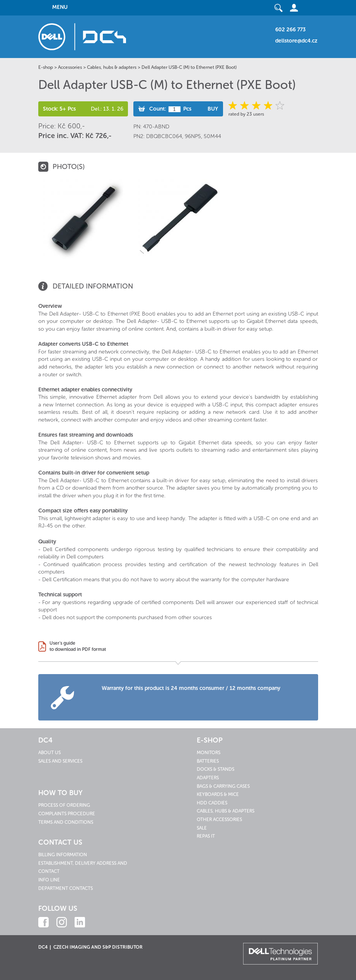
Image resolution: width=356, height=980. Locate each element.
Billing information (63, 855)
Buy (213, 109)
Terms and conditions (66, 822)
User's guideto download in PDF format (78, 646)
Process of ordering (64, 805)
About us (49, 753)
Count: (158, 109)
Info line (49, 880)
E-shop (46, 67)
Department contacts (66, 888)
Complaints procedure (67, 814)
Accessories (70, 67)
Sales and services (60, 761)
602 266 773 (290, 30)
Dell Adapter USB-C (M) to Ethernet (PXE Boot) (189, 67)
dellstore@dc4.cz (296, 41)
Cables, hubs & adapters (112, 67)
